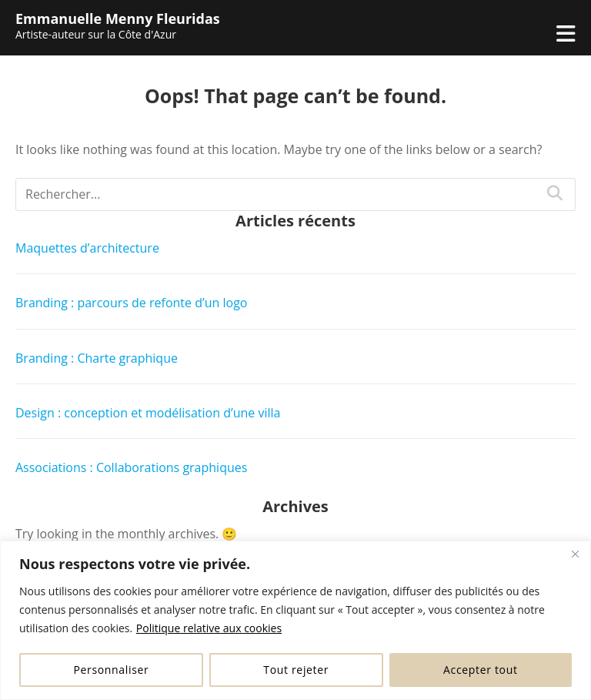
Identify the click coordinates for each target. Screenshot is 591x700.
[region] (295, 620)
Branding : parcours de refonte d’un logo (131, 303)
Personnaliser (111, 670)
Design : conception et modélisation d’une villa (148, 413)
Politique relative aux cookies (209, 628)
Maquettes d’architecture (87, 248)
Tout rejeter (296, 670)
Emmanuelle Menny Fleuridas (118, 18)
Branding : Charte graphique (97, 358)
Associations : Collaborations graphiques (131, 467)
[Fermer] (575, 554)
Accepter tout (480, 670)
